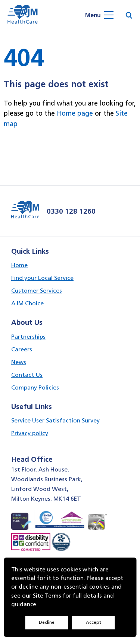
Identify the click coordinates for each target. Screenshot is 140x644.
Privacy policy (30, 433)
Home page (75, 113)
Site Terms (47, 596)
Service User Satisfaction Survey (55, 420)
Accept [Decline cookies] (94, 622)
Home (19, 265)
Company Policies (35, 387)
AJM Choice (27, 303)
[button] (129, 16)
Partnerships (28, 337)
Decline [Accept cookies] (47, 622)
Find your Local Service (42, 278)
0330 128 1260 (71, 211)
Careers (22, 349)
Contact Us (27, 375)
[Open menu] (105, 15)
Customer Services (37, 291)
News (19, 362)
